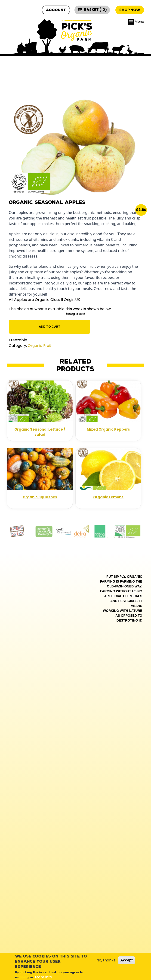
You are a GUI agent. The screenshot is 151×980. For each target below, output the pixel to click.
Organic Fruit (40, 346)
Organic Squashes (40, 497)
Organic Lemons (108, 497)
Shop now (130, 10)
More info (43, 977)
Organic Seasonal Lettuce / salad (40, 432)
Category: (18, 346)
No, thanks (106, 960)
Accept (126, 960)
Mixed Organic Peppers (108, 429)
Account (56, 10)
